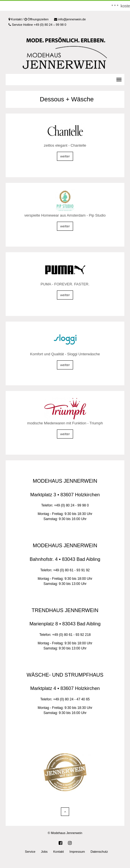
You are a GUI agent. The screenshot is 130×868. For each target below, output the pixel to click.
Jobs (44, 852)
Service (30, 852)
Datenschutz (99, 852)
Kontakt (58, 852)
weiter (65, 156)
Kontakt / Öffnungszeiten (28, 19)
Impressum (77, 852)
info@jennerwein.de (70, 19)
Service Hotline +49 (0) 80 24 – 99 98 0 (37, 25)
